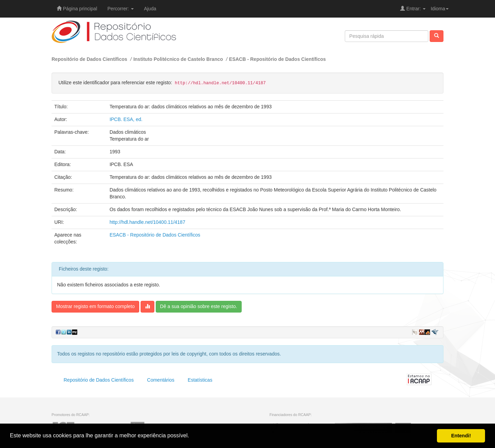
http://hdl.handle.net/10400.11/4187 (147, 222)
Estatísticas (200, 380)
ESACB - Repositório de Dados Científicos (277, 59)
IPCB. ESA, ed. (126, 119)
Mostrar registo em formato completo (95, 306)
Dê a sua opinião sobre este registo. (199, 306)
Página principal (77, 9)
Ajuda (150, 9)
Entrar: (413, 9)
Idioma (440, 9)
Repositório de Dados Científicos (89, 59)
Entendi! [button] (461, 436)
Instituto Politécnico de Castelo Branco (178, 59)
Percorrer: (121, 9)
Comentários (161, 380)
